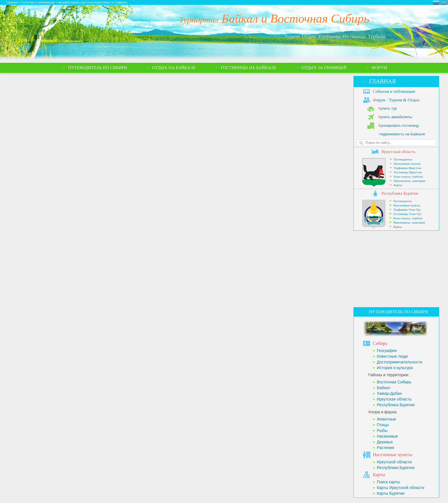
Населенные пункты (407, 164)
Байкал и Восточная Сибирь (274, 18)
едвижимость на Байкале (402, 134)
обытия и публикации (394, 91)
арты (379, 475)
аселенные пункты (393, 455)
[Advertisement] (396, 269)
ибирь (380, 343)
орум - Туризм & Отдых (396, 100)
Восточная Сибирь (394, 382)
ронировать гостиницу (399, 125)
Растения (386, 448)
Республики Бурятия (396, 468)
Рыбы (382, 430)
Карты (398, 185)
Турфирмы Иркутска (408, 168)
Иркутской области (394, 462)
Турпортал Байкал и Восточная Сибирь (436, 3)
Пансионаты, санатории (410, 181)
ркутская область (399, 152)
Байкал (384, 388)
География (387, 351)
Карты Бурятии (391, 493)
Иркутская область (394, 399)
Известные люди (392, 356)
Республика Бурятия (396, 405)
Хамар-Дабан (389, 393)
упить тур (388, 108)
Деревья (385, 442)
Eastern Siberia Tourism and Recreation (443, 3)
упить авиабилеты (395, 117)
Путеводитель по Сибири (399, 312)
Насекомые (387, 436)
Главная (383, 81)
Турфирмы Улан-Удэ (407, 210)
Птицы (383, 425)
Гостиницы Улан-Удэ (407, 214)
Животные (387, 419)
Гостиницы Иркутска (408, 172)
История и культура (395, 368)
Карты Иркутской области (401, 488)
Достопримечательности (400, 362)
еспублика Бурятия (400, 193)
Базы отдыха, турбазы (408, 176)
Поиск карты (388, 482)
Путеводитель (403, 159)
